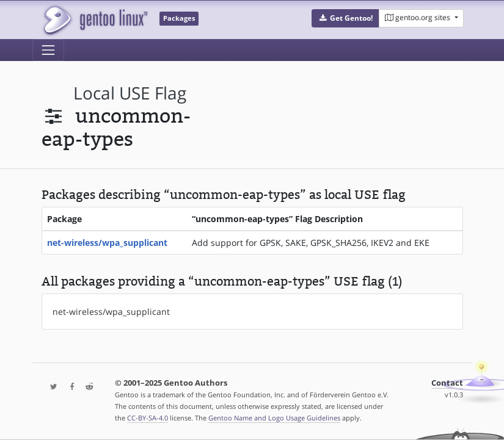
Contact (447, 383)
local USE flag (130, 93)
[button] (345, 18)
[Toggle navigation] (48, 50)
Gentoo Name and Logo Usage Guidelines (274, 418)
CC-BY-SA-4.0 (148, 418)
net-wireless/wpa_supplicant (107, 243)
